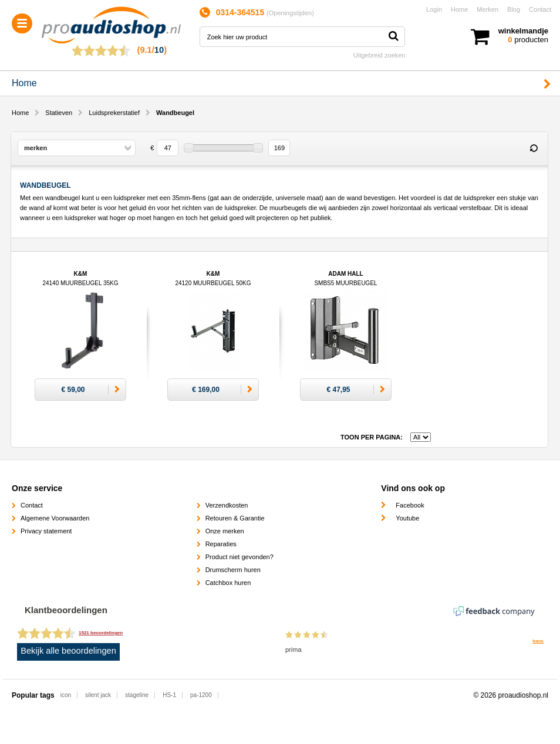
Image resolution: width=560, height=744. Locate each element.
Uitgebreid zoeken (379, 55)
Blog (514, 9)
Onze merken (225, 531)
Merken (488, 9)
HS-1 (169, 695)
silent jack (98, 695)
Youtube (407, 518)
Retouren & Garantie (235, 518)
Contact (540, 9)
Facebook (410, 505)
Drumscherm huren (233, 570)
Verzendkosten (227, 505)
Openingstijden (290, 13)
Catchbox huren (228, 583)
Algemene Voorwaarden (55, 518)
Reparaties (221, 544)
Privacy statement (46, 531)
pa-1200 (201, 695)
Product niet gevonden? (239, 557)
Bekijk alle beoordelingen (68, 651)
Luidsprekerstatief (114, 113)
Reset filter (534, 148)
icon (66, 695)
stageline (137, 695)
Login (434, 9)
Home (459, 9)
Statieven (59, 113)
